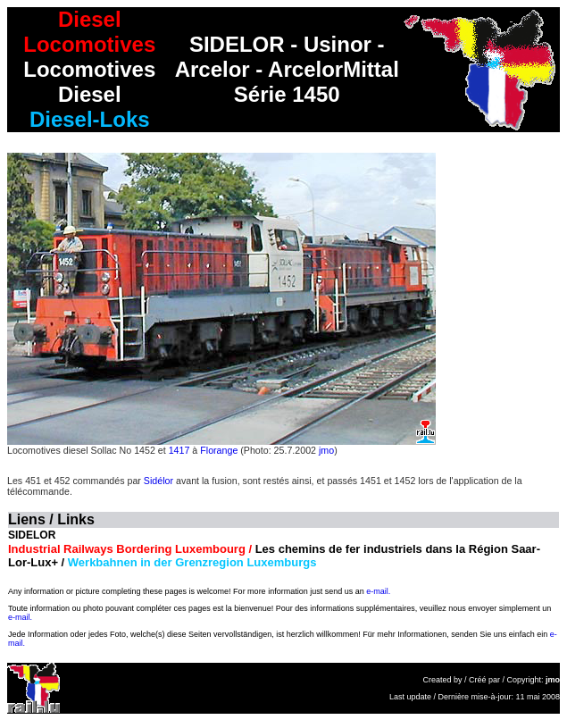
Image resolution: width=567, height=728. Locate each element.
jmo (326, 450)
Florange (219, 450)
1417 (179, 450)
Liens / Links (51, 519)
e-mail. (378, 591)
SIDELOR (32, 535)
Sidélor (158, 481)
